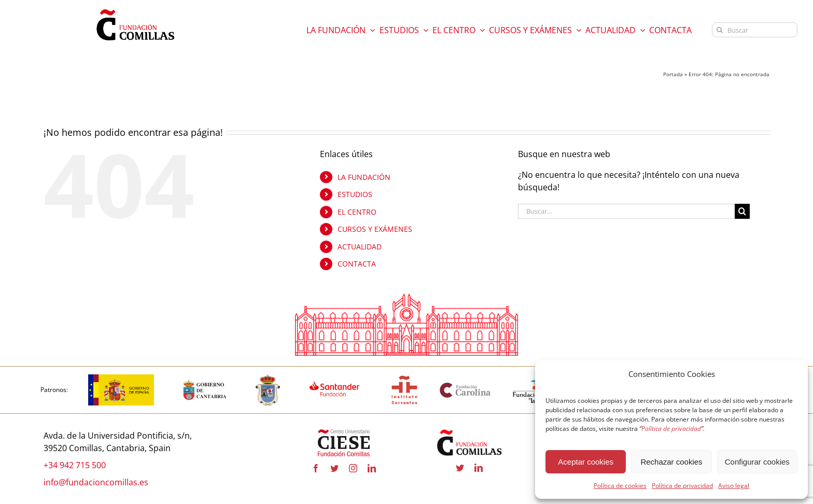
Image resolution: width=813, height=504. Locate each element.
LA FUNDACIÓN (364, 177)
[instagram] (353, 468)
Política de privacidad (682, 486)
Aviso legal (734, 486)
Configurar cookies (757, 462)
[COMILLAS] (268, 379)
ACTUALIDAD (360, 247)
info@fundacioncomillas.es (96, 482)
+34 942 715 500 (75, 465)
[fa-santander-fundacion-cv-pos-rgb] (335, 379)
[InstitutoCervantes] (404, 379)
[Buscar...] (626, 211)
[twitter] (334, 468)
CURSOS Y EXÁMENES (375, 229)
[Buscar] (755, 30)
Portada (673, 74)
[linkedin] (372, 468)
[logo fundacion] (135, 9)
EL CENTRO (357, 212)
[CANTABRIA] (205, 379)
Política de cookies (620, 486)
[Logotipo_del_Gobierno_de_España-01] (121, 379)
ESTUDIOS (355, 194)
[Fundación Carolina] (466, 386)
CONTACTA (357, 264)
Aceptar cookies (586, 462)
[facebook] (316, 468)
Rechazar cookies (671, 462)
